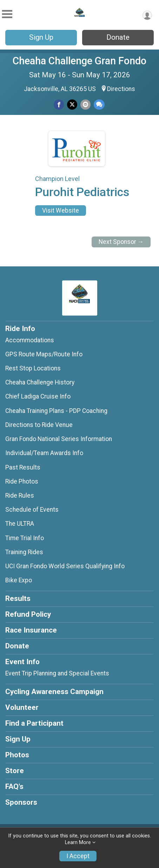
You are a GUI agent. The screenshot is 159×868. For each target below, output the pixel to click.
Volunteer (22, 707)
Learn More (78, 843)
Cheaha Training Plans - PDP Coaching (56, 411)
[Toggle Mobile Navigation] (7, 14)
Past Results (23, 467)
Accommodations (30, 340)
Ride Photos (22, 481)
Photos (17, 755)
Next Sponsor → (121, 242)
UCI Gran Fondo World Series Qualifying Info (65, 566)
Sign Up (41, 37)
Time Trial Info (25, 538)
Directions (121, 89)
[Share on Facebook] (59, 105)
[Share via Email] (85, 105)
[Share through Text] (99, 105)
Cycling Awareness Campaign (54, 692)
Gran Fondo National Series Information (59, 439)
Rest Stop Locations (33, 368)
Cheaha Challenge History (40, 382)
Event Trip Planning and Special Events (57, 673)
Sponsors (21, 802)
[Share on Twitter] (72, 105)
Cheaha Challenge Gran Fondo (79, 61)
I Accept (78, 856)
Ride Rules (20, 495)
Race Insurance (31, 630)
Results (18, 598)
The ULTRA (20, 524)
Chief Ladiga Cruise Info (38, 396)
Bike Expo (19, 580)
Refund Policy (28, 614)
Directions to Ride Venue (39, 425)
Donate (118, 37)
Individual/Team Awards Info (44, 453)
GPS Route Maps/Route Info (44, 354)
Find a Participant (34, 723)
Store (15, 771)
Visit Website (61, 210)
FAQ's (14, 786)
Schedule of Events (32, 510)
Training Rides (24, 552)
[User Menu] (147, 15)
